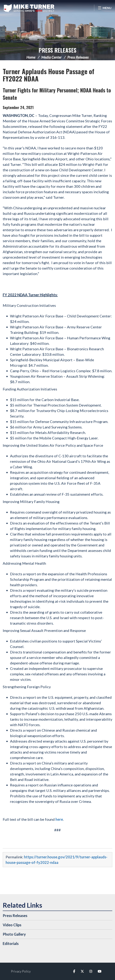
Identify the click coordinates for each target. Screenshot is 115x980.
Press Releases (57, 50)
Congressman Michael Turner (29, 8)
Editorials (11, 943)
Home (31, 57)
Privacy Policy (21, 971)
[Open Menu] (105, 8)
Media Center (51, 57)
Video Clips (12, 925)
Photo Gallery (14, 934)
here (59, 819)
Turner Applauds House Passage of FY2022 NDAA (48, 75)
